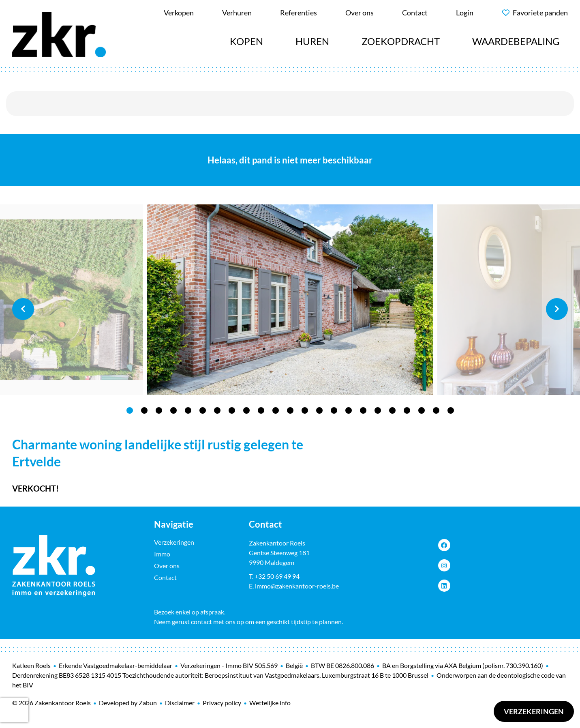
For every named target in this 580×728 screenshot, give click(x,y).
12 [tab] (290, 410)
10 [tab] (261, 410)
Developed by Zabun (128, 703)
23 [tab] (451, 410)
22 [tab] (436, 410)
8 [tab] (232, 410)
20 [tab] (407, 410)
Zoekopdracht (401, 41)
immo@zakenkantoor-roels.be (297, 586)
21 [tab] (422, 410)
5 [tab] (188, 410)
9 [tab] (246, 410)
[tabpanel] (290, 300)
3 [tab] (159, 410)
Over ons (167, 566)
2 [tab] (144, 410)
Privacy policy (222, 703)
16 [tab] (349, 410)
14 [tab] (319, 410)
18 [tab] (378, 410)
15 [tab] (334, 410)
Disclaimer (180, 703)
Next (557, 309)
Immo (162, 554)
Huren (312, 41)
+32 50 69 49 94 (277, 576)
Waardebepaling (516, 41)
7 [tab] (217, 410)
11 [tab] (276, 410)
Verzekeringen (534, 711)
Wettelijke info (270, 703)
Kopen (246, 41)
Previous (23, 309)
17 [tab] (363, 410)
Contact (165, 577)
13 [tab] (305, 410)
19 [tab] (392, 410)
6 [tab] (203, 410)
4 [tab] (173, 410)
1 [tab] (130, 410)
